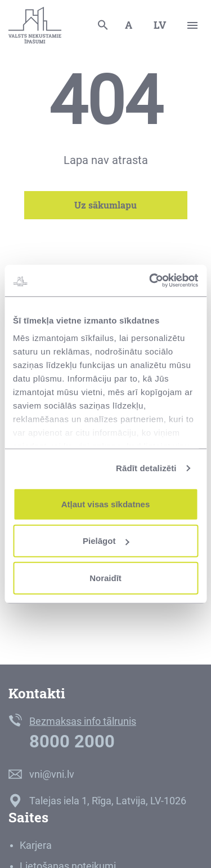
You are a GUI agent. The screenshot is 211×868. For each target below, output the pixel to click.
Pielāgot (106, 541)
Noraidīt (105, 577)
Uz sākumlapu (105, 205)
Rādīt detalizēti (146, 468)
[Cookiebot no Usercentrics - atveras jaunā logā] (150, 281)
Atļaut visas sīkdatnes (106, 504)
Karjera (36, 845)
